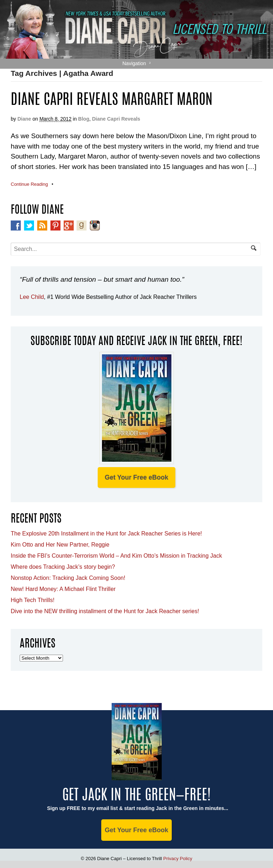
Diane (24, 119)
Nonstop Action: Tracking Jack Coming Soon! (68, 578)
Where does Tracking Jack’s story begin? (63, 567)
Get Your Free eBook (136, 477)
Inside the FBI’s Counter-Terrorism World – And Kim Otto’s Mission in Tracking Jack (116, 556)
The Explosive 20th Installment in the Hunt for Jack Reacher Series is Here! (106, 534)
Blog (84, 119)
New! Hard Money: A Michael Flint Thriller (63, 589)
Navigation (134, 63)
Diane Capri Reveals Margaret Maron (112, 101)
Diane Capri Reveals (116, 119)
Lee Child (32, 297)
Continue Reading (29, 184)
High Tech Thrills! (33, 600)
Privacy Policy (178, 859)
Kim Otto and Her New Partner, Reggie (60, 545)
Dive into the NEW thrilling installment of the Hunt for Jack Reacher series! (105, 611)
